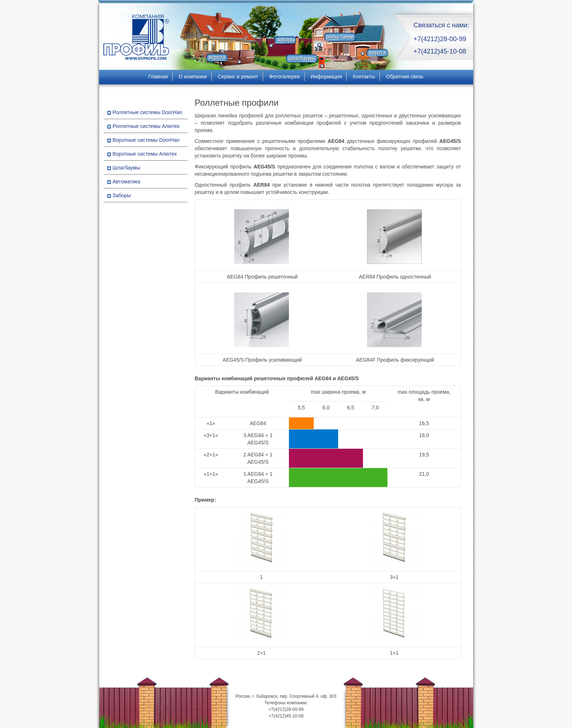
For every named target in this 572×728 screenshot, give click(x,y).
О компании (193, 77)
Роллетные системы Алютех (146, 126)
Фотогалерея (285, 77)
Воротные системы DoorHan (146, 140)
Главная (158, 77)
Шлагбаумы (127, 168)
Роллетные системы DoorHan (148, 112)
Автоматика (127, 182)
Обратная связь (405, 77)
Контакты (364, 77)
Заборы (122, 195)
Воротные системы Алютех (145, 154)
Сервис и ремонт (238, 77)
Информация (326, 77)
